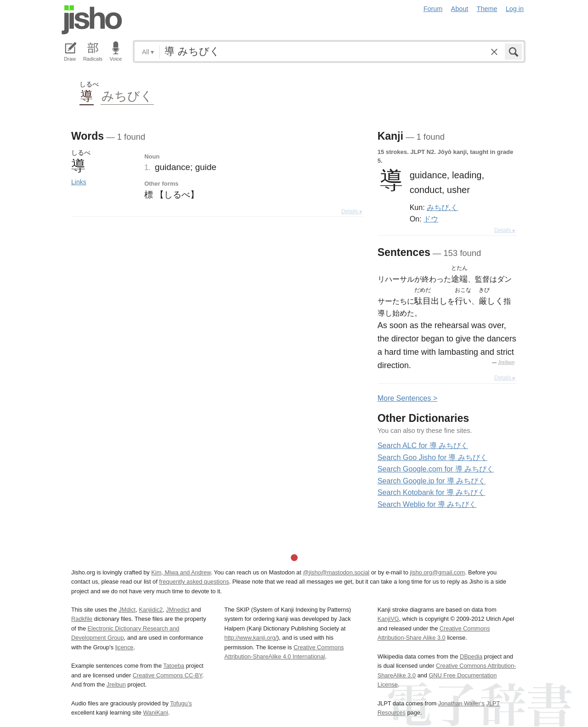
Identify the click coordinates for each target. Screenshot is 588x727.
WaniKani (156, 713)
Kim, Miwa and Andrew (181, 572)
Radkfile (82, 619)
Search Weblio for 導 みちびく (427, 504)
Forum (433, 9)
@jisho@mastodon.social (336, 572)
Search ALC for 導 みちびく (423, 446)
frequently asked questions (194, 582)
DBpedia (471, 656)
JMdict (127, 610)
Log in (515, 9)
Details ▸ (352, 211)
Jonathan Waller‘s (461, 703)
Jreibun (506, 362)
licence (124, 647)
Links (79, 182)
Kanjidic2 (151, 610)
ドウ (431, 219)
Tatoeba (174, 666)
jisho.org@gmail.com (437, 572)
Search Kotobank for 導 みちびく (432, 492)
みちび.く (442, 207)
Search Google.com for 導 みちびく (436, 469)
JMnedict (178, 610)
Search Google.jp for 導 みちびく (432, 481)
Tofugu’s (181, 703)
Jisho (92, 20)
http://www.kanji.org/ (251, 638)
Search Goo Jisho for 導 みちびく (433, 457)
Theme (487, 9)
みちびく (127, 95)
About (460, 9)
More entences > (407, 398)
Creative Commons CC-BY (167, 675)
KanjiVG (388, 619)
